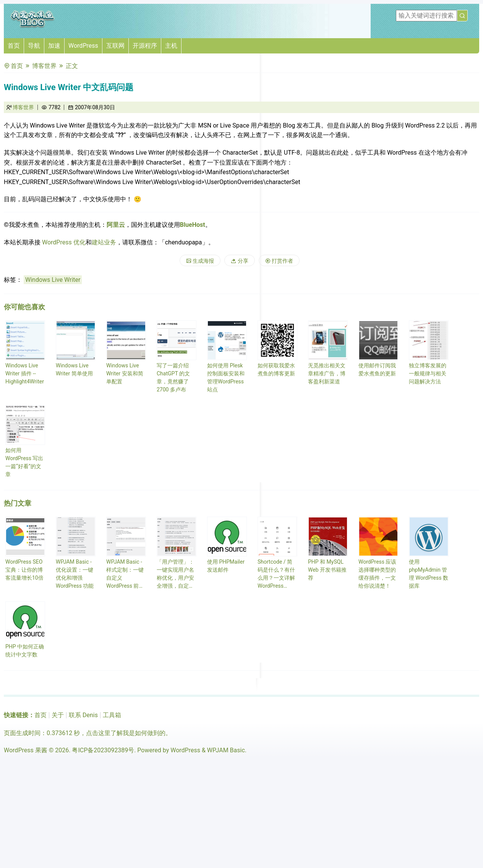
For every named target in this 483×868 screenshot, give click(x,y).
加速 (54, 46)
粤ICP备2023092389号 (103, 750)
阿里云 (116, 225)
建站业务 (104, 242)
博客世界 (44, 66)
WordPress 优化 (64, 242)
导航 (34, 46)
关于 (58, 715)
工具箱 (112, 715)
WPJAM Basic (226, 750)
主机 (171, 46)
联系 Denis (83, 715)
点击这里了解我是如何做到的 (126, 733)
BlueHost (193, 225)
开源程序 (145, 46)
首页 (14, 46)
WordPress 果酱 (26, 750)
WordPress (83, 46)
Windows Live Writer (53, 280)
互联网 (115, 46)
